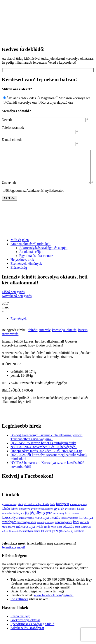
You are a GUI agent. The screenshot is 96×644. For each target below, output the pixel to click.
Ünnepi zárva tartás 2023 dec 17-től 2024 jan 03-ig (46, 461)
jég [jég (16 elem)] (27, 523)
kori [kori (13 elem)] (76, 532)
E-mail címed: (12, 140)
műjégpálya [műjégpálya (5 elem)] (8, 537)
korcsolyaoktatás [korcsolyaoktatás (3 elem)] (69, 528)
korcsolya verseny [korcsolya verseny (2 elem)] (45, 533)
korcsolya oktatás (64, 340)
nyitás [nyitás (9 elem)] (39, 537)
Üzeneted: (9, 152)
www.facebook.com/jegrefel (54, 606)
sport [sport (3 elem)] (78, 537)
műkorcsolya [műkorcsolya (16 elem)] (25, 537)
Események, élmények (26, 274)
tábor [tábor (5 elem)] (37, 541)
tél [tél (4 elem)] (42, 541)
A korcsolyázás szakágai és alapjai (43, 258)
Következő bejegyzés (17, 306)
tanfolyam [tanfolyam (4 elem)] (28, 541)
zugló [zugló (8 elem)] (59, 541)
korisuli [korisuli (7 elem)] (84, 533)
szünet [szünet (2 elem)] (5, 542)
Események (19, 329)
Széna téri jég (20, 627)
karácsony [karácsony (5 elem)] (59, 523)
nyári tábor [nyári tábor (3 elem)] (57, 537)
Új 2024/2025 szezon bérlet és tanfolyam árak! (43, 453)
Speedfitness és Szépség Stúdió (32, 634)
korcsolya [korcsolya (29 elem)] (10, 528)
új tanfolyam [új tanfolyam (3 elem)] (78, 542)
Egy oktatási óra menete (36, 266)
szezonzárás (10, 344)
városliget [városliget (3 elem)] (50, 542)
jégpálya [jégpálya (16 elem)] (36, 523)
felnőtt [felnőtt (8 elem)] (6, 519)
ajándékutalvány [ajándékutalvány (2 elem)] (9, 515)
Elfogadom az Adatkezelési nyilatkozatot (35, 201)
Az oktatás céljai (31, 262)
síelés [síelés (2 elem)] (19, 542)
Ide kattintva (19, 610)
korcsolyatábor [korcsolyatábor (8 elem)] (27, 533)
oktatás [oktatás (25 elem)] (68, 537)
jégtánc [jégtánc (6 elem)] (48, 523)
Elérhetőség (19, 278)
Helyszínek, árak (22, 270)
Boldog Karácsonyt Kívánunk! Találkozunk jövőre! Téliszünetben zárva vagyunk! (46, 448)
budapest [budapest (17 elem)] (63, 514)
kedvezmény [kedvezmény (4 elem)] (72, 524)
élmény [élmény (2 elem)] (67, 542)
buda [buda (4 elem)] (52, 515)
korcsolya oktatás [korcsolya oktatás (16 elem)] (47, 528)
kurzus (83, 340)
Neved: (7, 120)
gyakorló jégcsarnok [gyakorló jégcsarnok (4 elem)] (42, 519)
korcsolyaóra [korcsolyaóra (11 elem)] (63, 532)
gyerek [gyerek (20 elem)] (59, 519)
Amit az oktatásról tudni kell (31, 254)
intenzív (45, 340)
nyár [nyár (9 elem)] (47, 537)
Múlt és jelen (20, 250)
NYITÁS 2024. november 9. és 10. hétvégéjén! (44, 457)
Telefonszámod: (13, 128)
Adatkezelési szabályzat (27, 638)
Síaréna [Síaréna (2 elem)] (12, 542)
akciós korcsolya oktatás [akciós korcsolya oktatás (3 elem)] (37, 515)
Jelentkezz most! (13, 558)
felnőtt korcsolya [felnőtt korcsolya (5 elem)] (21, 519)
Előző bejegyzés (13, 302)
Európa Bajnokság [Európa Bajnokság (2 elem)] (79, 515)
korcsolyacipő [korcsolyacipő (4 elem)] (26, 528)
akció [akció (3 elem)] (21, 515)
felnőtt (33, 340)
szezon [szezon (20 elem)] (86, 537)
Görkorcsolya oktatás (25, 631)
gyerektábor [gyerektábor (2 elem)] (71, 519)
